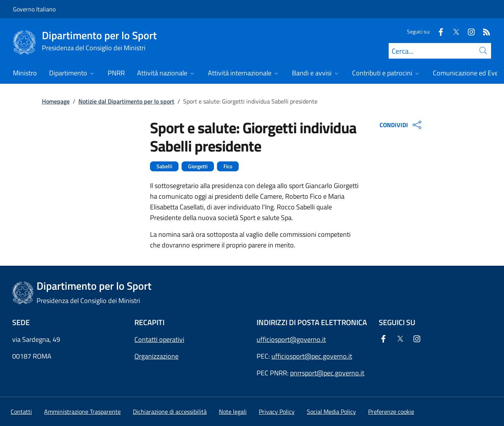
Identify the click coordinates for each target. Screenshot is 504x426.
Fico (228, 166)
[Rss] (483, 31)
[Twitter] (453, 31)
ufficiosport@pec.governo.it (312, 356)
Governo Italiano (34, 9)
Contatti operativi (159, 339)
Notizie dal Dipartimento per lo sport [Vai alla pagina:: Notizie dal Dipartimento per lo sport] (126, 101)
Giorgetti (198, 166)
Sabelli (164, 166)
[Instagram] (468, 31)
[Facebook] (438, 31)
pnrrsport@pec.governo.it (327, 373)
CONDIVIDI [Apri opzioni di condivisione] (401, 125)
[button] (391, 412)
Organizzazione (156, 356)
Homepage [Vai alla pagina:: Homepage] (56, 101)
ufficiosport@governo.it (291, 339)
